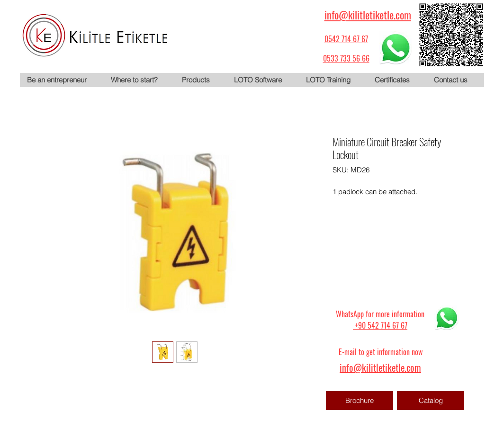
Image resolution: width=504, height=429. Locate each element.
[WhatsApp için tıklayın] (396, 48)
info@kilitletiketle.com (368, 15)
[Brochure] (360, 401)
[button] (200, 80)
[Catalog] (431, 401)
